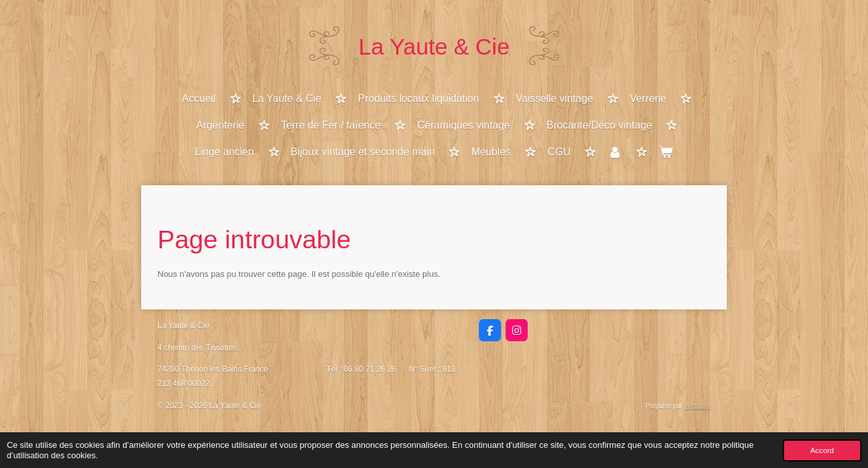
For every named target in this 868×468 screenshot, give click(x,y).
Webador (698, 406)
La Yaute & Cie (434, 46)
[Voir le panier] (666, 153)
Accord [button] (822, 450)
